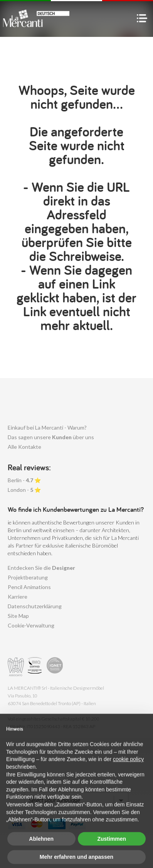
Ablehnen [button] (41, 850)
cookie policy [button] (128, 771)
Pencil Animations (29, 587)
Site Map (18, 616)
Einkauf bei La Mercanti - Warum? (47, 427)
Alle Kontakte (24, 447)
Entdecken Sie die (41, 568)
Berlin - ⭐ (24, 480)
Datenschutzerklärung (35, 606)
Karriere (18, 597)
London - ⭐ (24, 490)
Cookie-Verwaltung (31, 625)
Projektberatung (28, 577)
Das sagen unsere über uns (51, 437)
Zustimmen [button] (112, 850)
